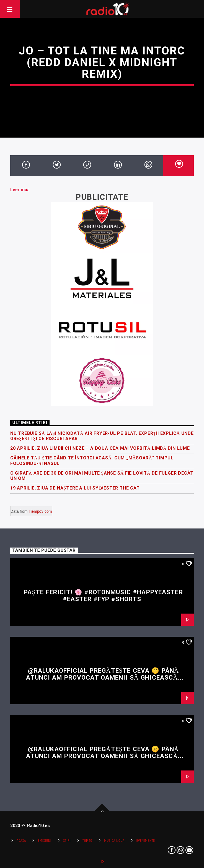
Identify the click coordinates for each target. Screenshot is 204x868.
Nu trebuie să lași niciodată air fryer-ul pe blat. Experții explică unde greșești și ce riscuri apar (102, 436)
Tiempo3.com (40, 511)
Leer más (20, 190)
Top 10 (87, 841)
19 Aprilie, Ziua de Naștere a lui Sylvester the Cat (75, 488)
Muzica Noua (114, 841)
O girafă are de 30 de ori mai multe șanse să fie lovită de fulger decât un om (102, 476)
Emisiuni (45, 841)
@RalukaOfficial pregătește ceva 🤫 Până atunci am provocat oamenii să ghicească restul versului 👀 (102, 677)
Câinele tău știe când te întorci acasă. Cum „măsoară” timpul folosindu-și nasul (92, 461)
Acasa (21, 841)
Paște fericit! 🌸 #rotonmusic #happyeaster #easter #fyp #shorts (103, 595)
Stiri (67, 841)
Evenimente (145, 841)
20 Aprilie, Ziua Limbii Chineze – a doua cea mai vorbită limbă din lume (100, 448)
